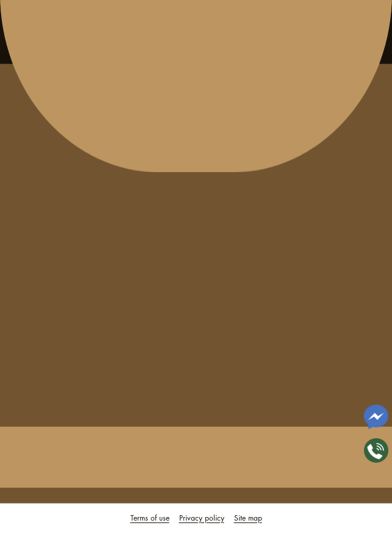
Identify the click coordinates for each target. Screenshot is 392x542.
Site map (248, 518)
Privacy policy (202, 518)
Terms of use (150, 518)
